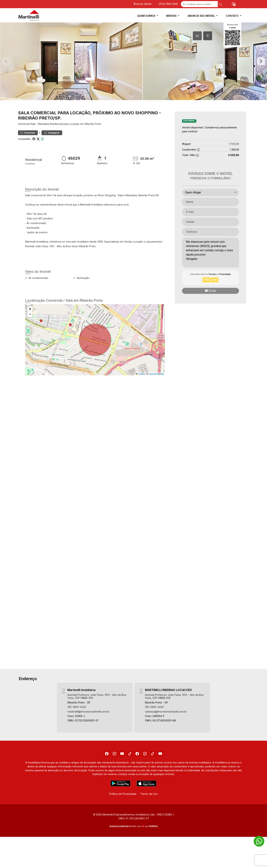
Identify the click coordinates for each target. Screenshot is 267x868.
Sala (33, 135)
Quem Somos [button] (147, 16)
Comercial (24, 135)
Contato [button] (233, 16)
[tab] (197, 36)
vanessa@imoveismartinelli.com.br (166, 723)
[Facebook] (102, 765)
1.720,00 (234, 155)
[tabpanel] (133, 67)
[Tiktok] (129, 765)
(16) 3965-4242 (77, 718)
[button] (234, 4)
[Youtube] (120, 765)
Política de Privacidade (123, 806)
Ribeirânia (43, 135)
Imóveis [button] (172, 16)
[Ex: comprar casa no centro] (199, 4)
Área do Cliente (143, 4)
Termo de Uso (149, 806)
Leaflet (140, 385)
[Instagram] (111, 765)
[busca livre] (220, 4)
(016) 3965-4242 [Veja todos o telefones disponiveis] (168, 4)
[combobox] (210, 204)
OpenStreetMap (156, 385)
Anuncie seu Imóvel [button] (202, 16)
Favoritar (28, 144)
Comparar (52, 144)
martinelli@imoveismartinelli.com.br (88, 723)
